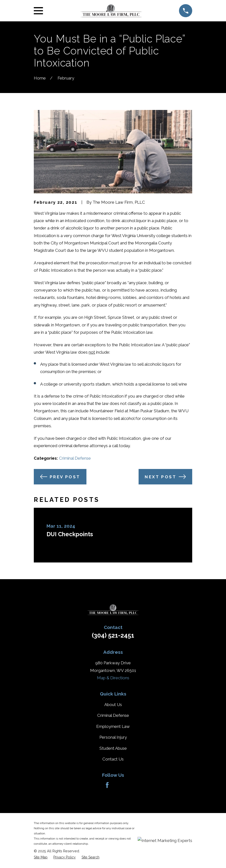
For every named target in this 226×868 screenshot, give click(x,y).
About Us (113, 705)
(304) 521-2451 (113, 635)
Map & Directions (113, 678)
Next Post (165, 477)
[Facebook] (107, 785)
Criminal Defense (75, 458)
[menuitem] (41, 857)
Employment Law (113, 726)
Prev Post (60, 477)
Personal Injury (113, 737)
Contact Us (113, 759)
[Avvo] (119, 785)
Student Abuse (113, 748)
